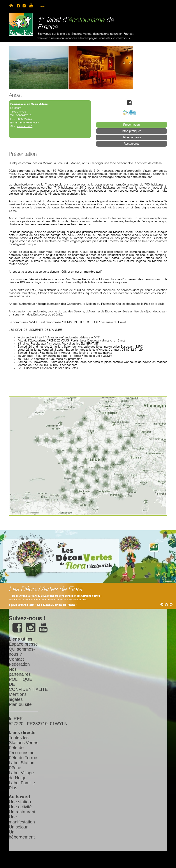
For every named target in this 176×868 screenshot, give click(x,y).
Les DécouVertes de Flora (45, 589)
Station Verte (21, 24)
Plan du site (20, 704)
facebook (18, 5)
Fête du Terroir (23, 758)
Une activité (20, 807)
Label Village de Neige (21, 775)
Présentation (132, 125)
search (57, 5)
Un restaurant (22, 812)
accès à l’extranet (42, 5)
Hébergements (131, 137)
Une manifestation (22, 819)
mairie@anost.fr (30, 123)
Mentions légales (18, 697)
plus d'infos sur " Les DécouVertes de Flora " (44, 605)
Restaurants (132, 144)
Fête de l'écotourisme (22, 750)
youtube (33, 5)
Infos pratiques (132, 131)
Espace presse (23, 644)
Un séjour (18, 827)
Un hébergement (22, 834)
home (11, 5)
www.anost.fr (25, 126)
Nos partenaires (20, 672)
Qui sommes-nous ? (22, 652)
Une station (20, 802)
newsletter (50, 5)
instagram (24, 5)
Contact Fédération (19, 662)
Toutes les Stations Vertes (24, 740)
